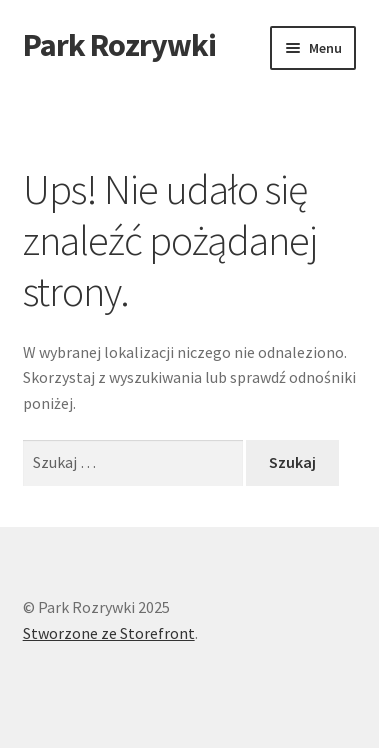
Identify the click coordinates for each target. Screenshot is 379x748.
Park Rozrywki (119, 45)
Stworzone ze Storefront (109, 633)
